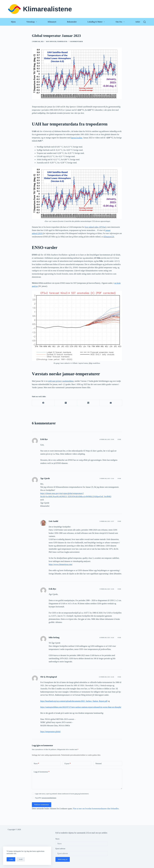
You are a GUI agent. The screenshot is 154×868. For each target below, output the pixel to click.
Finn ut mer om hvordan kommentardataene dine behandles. (96, 809)
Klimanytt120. (109, 237)
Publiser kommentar (42, 805)
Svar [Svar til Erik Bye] (119, 439)
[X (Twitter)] (66, 403)
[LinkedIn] (88, 403)
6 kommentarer (76, 42)
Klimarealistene (47, 9)
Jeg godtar (46, 798)
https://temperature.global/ (50, 732)
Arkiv (138, 22)
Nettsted (98, 764)
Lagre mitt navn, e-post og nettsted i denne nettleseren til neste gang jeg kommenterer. (62, 794)
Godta (11, 859)
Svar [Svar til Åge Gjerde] (119, 478)
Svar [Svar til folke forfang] (119, 638)
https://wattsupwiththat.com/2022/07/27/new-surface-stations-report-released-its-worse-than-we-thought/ (81, 707)
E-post (68, 764)
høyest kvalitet (77, 138)
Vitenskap (32, 22)
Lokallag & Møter (97, 22)
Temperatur (62, 42)
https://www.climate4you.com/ (61, 564)
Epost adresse (60, 849)
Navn (36, 764)
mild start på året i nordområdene (61, 381)
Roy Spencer (51, 42)
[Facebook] (43, 403)
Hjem (13, 22)
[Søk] (145, 22)
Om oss (120, 22)
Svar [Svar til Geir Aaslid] (119, 521)
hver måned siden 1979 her (95, 227)
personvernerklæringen (49, 798)
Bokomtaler (72, 22)
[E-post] (111, 403)
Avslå (21, 859)
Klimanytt (52, 22)
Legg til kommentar (42, 772)
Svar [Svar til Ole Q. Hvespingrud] (119, 677)
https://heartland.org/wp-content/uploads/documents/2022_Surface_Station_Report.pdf (74, 701)
